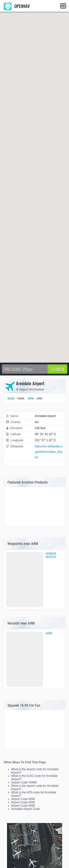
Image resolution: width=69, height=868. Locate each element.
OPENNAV (17, 6)
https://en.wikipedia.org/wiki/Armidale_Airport (49, 452)
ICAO (11, 398)
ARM (49, 633)
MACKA (51, 557)
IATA (31, 398)
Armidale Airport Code (25, 809)
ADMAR (51, 554)
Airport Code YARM (24, 782)
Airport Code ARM (23, 799)
